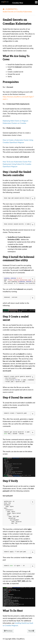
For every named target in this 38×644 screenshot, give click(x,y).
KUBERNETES (11, 9)
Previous (8, 631)
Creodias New (18, 3)
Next (31, 631)
